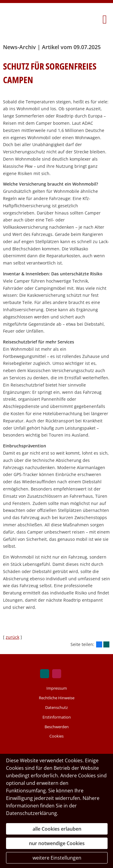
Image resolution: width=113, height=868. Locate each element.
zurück (13, 637)
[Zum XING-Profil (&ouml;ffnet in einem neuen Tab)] (45, 674)
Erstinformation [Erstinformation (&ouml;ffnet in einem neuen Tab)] (57, 717)
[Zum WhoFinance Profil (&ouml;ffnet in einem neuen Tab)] (57, 674)
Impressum (57, 688)
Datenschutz (56, 707)
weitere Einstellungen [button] (57, 858)
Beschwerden (57, 727)
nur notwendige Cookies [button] (57, 843)
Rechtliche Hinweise (57, 698)
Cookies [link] (56, 736)
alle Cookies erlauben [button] (57, 829)
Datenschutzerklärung (31, 813)
